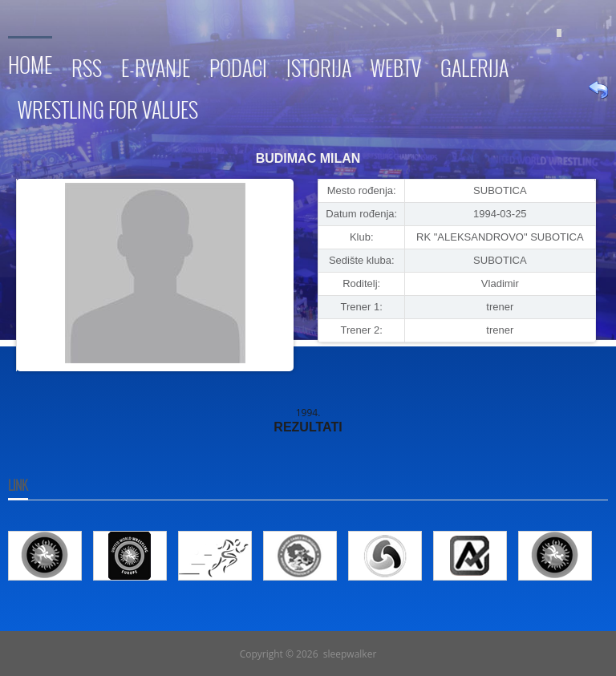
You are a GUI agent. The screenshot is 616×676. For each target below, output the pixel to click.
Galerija (474, 65)
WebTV (396, 65)
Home (30, 62)
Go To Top (308, 625)
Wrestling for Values (108, 107)
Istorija (319, 65)
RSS (87, 65)
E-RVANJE (156, 65)
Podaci (238, 65)
